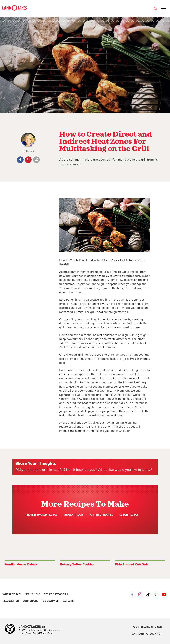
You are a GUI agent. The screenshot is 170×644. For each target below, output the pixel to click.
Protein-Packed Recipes (42, 515)
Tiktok (148, 594)
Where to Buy (12, 594)
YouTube (164, 594)
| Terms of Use (46, 633)
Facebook (20, 160)
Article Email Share (36, 160)
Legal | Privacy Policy (29, 633)
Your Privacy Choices (147, 627)
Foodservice (50, 601)
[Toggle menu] (164, 9)
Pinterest (28, 160)
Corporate (30, 601)
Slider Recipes (129, 515)
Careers (68, 601)
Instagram (140, 594)
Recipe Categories (56, 594)
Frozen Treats (74, 515)
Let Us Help (32, 594)
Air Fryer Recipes (102, 515)
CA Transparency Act (147, 634)
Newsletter (11, 601)
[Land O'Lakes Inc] (33, 627)
